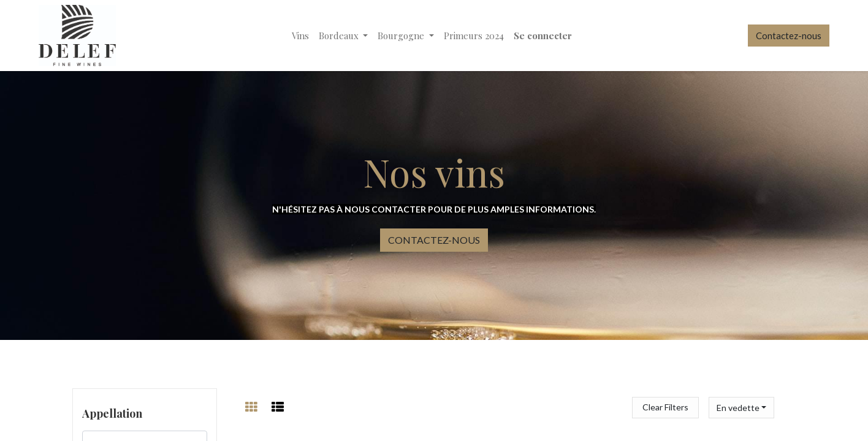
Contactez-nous (789, 36)
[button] (741, 408)
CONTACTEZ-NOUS (434, 240)
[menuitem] (300, 36)
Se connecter (543, 36)
